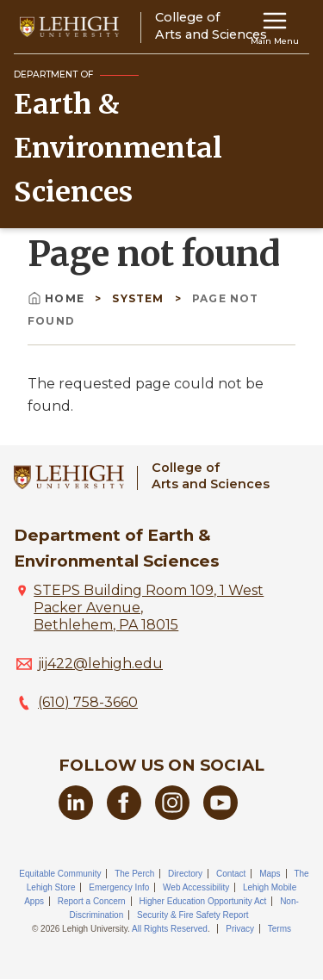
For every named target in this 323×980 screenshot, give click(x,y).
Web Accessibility (196, 887)
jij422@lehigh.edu (100, 664)
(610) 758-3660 (88, 702)
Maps (270, 874)
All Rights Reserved (170, 929)
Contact (231, 874)
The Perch (134, 874)
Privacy (240, 929)
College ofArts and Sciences (211, 476)
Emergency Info (119, 887)
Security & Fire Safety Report (193, 915)
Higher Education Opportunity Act (202, 901)
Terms (280, 929)
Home (58, 298)
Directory (185, 874)
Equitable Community (60, 874)
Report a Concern (92, 901)
